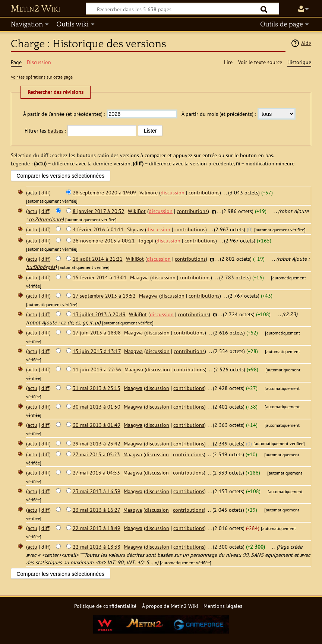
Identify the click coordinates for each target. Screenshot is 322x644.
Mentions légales (223, 606)
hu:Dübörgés (41, 267)
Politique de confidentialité (105, 606)
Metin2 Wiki (36, 9)
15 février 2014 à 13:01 (100, 277)
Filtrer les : (45, 131)
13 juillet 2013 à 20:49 (99, 314)
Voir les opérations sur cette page (42, 77)
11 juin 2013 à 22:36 (97, 369)
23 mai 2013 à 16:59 (97, 491)
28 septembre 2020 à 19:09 (104, 192)
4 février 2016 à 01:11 (98, 229)
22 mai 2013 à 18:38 (97, 547)
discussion (173, 192)
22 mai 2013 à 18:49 (97, 528)
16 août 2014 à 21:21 (98, 259)
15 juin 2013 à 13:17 (97, 351)
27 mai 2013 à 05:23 (96, 454)
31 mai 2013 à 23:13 (97, 388)
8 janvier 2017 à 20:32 (99, 211)
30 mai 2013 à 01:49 (97, 425)
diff (45, 192)
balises (56, 131)
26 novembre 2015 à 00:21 (104, 240)
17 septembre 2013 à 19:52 (104, 296)
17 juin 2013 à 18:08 (97, 332)
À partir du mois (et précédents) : (219, 114)
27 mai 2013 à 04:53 (96, 472)
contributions (204, 192)
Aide (306, 43)
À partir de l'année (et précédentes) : (64, 114)
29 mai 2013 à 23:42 (97, 443)
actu (32, 211)
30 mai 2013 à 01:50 (97, 407)
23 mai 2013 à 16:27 (96, 510)
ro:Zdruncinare (45, 219)
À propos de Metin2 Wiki (170, 606)
